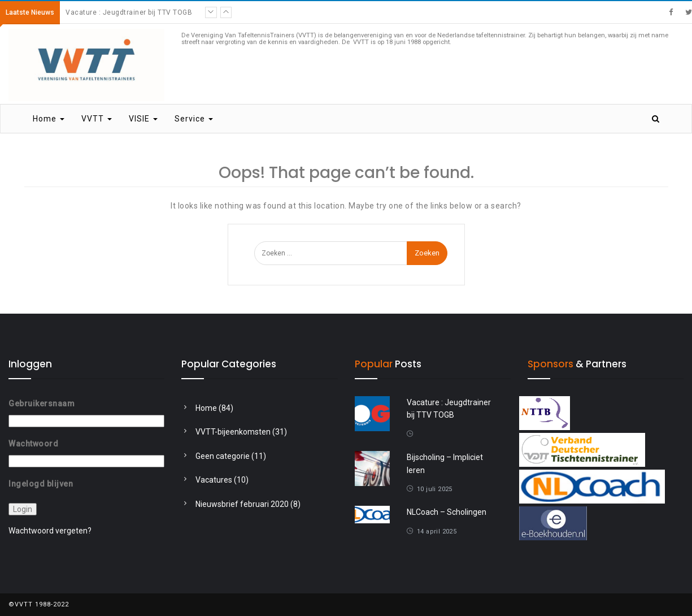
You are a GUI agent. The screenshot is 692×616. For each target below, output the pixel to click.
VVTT (97, 119)
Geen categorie (223, 456)
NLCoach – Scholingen (447, 512)
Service (194, 119)
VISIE (143, 119)
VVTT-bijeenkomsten (233, 432)
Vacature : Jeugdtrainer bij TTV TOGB (129, 12)
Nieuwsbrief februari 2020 (242, 504)
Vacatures (214, 480)
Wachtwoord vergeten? (50, 531)
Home (49, 119)
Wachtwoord (33, 444)
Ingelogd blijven (41, 483)
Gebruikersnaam (42, 404)
